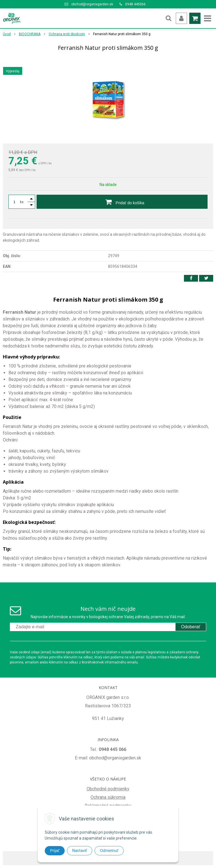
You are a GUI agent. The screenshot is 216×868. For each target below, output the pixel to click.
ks (22, 202)
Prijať (55, 851)
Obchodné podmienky (108, 789)
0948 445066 (135, 4)
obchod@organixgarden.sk (92, 4)
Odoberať (191, 627)
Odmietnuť (109, 851)
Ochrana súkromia (108, 797)
